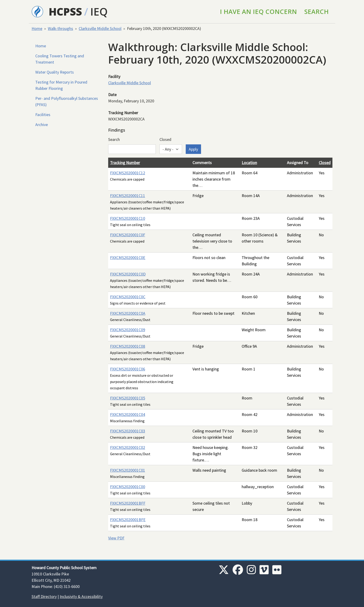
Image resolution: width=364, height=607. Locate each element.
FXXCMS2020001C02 (128, 447)
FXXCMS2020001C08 (128, 346)
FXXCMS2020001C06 (128, 369)
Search (317, 11)
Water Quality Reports (55, 72)
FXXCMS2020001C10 (128, 218)
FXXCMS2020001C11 (128, 196)
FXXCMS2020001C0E (128, 258)
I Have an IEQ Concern (258, 11)
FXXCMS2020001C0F (128, 235)
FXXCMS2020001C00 (128, 487)
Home (37, 28)
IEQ (99, 11)
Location (249, 163)
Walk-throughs (60, 28)
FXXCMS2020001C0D (128, 274)
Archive (42, 125)
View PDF (116, 538)
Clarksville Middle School (100, 28)
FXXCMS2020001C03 (128, 431)
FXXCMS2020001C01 (128, 470)
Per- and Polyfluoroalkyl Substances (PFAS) (67, 101)
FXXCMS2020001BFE (128, 520)
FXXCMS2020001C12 (128, 173)
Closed (165, 139)
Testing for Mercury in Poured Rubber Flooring (61, 85)
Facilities (43, 115)
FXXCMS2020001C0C (128, 297)
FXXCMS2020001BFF (128, 503)
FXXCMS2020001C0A (128, 313)
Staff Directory (44, 596)
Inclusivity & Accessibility (81, 596)
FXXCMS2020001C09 (128, 330)
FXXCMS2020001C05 (128, 398)
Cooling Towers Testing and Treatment (60, 59)
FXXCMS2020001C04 (128, 414)
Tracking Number (125, 163)
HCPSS (65, 11)
